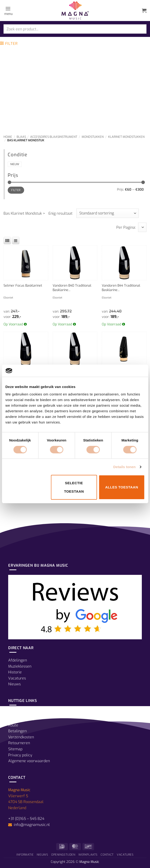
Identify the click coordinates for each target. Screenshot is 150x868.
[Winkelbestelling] (108, 213)
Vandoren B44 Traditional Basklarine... (121, 288)
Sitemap (15, 749)
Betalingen (17, 731)
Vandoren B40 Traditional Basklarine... (72, 288)
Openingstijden (21, 719)
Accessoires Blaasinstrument (54, 137)
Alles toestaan (122, 487)
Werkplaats (88, 855)
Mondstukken (93, 137)
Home (8, 137)
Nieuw (15, 164)
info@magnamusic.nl (31, 825)
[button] (8, 11)
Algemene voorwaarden (29, 761)
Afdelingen (18, 660)
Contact (107, 855)
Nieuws (15, 684)
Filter (16, 190)
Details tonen (124, 467)
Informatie (25, 855)
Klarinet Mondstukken (126, 137)
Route (13, 725)
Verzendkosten (21, 737)
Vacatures (17, 678)
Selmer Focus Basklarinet (23, 286)
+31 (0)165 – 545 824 (26, 819)
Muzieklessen (20, 666)
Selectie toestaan (74, 487)
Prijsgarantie (19, 713)
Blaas (21, 137)
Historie (15, 672)
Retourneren (19, 743)
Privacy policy (20, 755)
